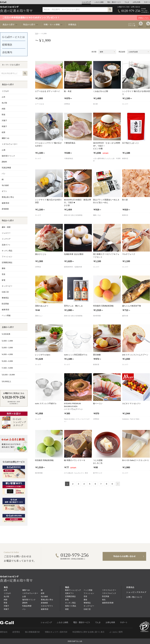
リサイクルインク (109, 593)
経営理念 (7, 45)
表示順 (94, 52)
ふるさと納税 (99, 2)
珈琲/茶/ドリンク (29, 600)
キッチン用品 (70, 603)
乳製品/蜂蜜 (27, 606)
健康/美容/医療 (108, 603)
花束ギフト (69, 593)
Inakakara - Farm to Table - (131, 419)
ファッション (89, 593)
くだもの (7, 593)
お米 (5, 590)
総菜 (43, 593)
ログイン (141, 27)
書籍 (85, 600)
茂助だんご (39, 316)
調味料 (25, 603)
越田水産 (125, 316)
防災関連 (106, 596)
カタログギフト (47, 606)
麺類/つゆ (26, 590)
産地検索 (44, 603)
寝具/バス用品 (71, 606)
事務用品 (87, 603)
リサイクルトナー (109, 590)
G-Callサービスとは (13, 37)
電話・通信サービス (114, 2)
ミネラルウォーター (30, 593)
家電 (67, 600)
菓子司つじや (98, 473)
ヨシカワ (125, 104)
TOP (36, 34)
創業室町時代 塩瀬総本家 (73, 267)
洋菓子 (6, 606)
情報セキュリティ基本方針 (56, 632)
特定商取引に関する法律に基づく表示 (88, 632)
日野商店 (67, 104)
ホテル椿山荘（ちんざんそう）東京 (76, 473)
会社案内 (7, 52)
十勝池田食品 (68, 158)
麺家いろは (97, 215)
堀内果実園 (97, 316)
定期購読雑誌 (70, 596)
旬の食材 (44, 596)
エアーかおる (39, 104)
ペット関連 (88, 590)
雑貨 (67, 609)
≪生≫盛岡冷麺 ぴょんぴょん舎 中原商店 (107, 160)
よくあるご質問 (116, 632)
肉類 (5, 600)
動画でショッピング (73, 590)
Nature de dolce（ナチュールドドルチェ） (77, 420)
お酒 (24, 596)
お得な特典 (136, 2)
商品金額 (122, 52)
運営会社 (4, 632)
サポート (147, 2)
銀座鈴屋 (96, 365)
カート (148, 27)
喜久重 (95, 104)
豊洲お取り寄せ (47, 600)
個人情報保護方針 (32, 632)
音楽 (85, 596)
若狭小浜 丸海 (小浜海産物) (73, 215)
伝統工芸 (87, 609)
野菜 (5, 603)
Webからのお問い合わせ (124, 556)
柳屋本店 (125, 158)
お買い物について (134, 597)
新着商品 (72, 25)
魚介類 (6, 596)
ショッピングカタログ (136, 592)
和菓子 (6, 609)
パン (24, 609)
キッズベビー (89, 606)
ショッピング (86, 2)
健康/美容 (45, 609)
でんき (127, 2)
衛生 (104, 600)
